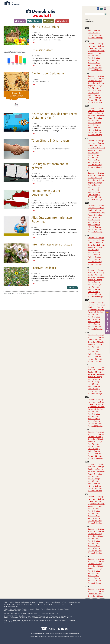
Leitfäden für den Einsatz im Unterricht (14, 622)
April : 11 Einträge (94, 257)
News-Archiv (33, 293)
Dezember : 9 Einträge (96, 76)
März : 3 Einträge (94, 548)
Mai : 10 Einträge (94, 222)
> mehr (34, 42)
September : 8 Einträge (96, 342)
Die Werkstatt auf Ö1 (25, 618)
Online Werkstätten (52, 616)
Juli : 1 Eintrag (93, 509)
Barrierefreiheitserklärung (62, 637)
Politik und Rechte (15, 602)
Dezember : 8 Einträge (96, 44)
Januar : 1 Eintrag (94, 583)
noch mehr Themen (74, 602)
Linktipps (24, 611)
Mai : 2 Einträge (94, 513)
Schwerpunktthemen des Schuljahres (64, 620)
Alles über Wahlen (40, 609)
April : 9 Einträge (94, 63)
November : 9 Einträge (96, 46)
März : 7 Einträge (94, 259)
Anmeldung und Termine (65, 616)
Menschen (42, 602)
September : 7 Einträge (96, 115)
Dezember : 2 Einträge (96, 529)
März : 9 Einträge (94, 162)
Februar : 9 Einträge (95, 100)
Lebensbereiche (56, 602)
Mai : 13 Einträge (94, 255)
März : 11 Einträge (94, 65)
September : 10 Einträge (97, 213)
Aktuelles (88, 19)
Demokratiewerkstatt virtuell (27, 616)
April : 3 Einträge (94, 30)
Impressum (78, 637)
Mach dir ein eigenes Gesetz (46, 613)
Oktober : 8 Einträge (95, 178)
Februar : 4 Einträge (95, 521)
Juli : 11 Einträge (94, 282)
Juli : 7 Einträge (94, 315)
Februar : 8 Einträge (95, 35)
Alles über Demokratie (28, 609)
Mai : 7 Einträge (94, 93)
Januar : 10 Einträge (95, 38)
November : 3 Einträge (96, 531)
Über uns (32, 637)
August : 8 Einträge (95, 118)
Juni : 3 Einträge (94, 511)
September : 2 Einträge (96, 566)
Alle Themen (64, 602)
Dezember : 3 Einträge (96, 497)
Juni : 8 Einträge (94, 58)
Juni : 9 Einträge (94, 317)
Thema (21, 21)
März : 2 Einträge (94, 578)
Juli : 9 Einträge (94, 56)
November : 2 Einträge (96, 561)
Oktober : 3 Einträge (95, 501)
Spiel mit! (64, 21)
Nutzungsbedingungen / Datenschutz (44, 637)
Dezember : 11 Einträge (96, 367)
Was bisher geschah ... (59, 618)
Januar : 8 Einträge (95, 102)
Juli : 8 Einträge (94, 120)
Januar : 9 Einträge (95, 135)
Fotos (68, 618)
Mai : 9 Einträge (94, 60)
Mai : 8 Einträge (94, 158)
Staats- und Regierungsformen (12, 611)
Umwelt (48, 602)
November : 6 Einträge (96, 499)
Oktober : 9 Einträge (95, 48)
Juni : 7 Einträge (94, 187)
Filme (56, 613)
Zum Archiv (72, 287)
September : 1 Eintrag (96, 596)
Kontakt (102, 9)
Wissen (50, 21)
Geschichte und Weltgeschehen (30, 602)
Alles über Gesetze (51, 609)
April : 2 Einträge (94, 546)
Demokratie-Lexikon (16, 609)
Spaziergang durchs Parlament (67, 605)
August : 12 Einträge (95, 409)
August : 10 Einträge (95, 312)
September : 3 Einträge (96, 504)
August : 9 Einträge (95, 53)
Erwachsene (7, 620)
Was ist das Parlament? (19, 605)
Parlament (36, 21)
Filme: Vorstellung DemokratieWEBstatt (24, 620)
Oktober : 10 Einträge (96, 243)
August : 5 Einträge (95, 86)
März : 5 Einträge (94, 518)
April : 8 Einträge (94, 128)
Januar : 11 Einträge (95, 297)
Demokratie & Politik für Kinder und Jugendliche (16, 293)
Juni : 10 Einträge (94, 90)
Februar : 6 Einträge (95, 456)
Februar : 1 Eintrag (95, 581)
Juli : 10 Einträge (94, 185)
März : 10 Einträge (94, 98)
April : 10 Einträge (94, 192)
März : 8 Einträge (94, 33)
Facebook (98, 9)
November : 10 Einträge (96, 240)
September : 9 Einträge (96, 51)
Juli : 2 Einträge (94, 539)
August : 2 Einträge (95, 506)
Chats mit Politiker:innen (51, 605)
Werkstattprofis (37, 618)
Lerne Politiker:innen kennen (34, 605)
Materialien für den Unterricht (45, 620)
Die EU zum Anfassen (63, 609)
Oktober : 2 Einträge (95, 594)
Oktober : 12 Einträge (96, 113)
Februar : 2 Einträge (95, 551)
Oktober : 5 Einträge (95, 564)
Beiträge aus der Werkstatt (11, 618)
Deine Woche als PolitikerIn (19, 613)
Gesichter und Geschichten (11, 606)
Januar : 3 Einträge (95, 523)
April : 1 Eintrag (94, 576)
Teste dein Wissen (32, 613)
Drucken (105, 9)
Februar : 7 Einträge (95, 68)
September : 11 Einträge (97, 83)
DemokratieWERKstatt (10, 616)
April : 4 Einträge (94, 516)
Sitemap (72, 637)
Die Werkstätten (41, 616)
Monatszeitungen (47, 618)
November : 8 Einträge (96, 78)
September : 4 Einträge (96, 536)
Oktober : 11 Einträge (96, 307)
